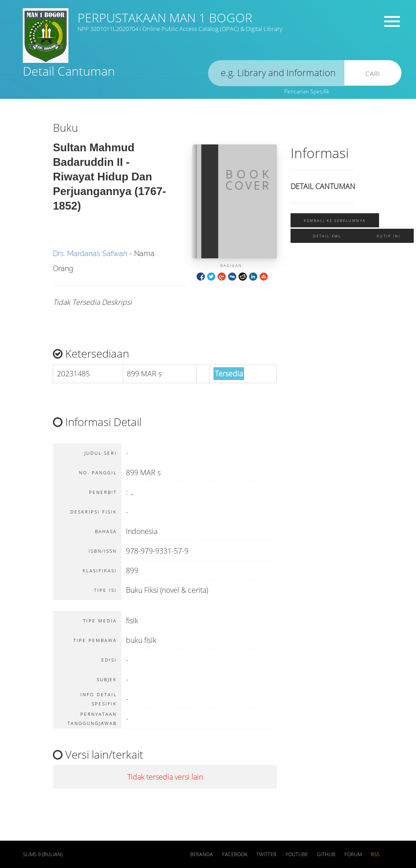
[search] (276, 73)
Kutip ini (389, 236)
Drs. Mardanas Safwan (90, 254)
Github (326, 854)
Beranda (202, 854)
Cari (373, 74)
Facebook (235, 854)
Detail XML (327, 236)
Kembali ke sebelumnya (335, 220)
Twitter (266, 854)
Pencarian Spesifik (307, 91)
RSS (375, 854)
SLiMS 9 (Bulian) (43, 854)
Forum (353, 854)
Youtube (297, 854)
